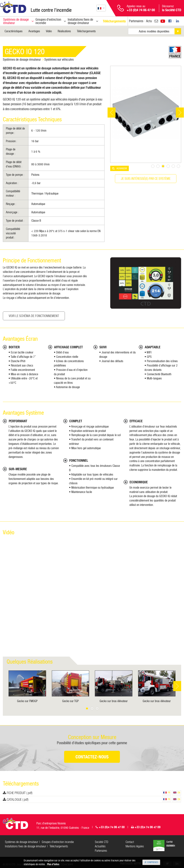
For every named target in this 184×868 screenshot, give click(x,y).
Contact (130, 842)
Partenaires (136, 21)
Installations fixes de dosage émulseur (25, 846)
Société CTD (102, 842)
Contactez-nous (92, 757)
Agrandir (122, 168)
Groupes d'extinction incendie (58, 842)
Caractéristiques (14, 31)
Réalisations (64, 31)
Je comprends (151, 862)
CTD (13, 7)
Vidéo (49, 31)
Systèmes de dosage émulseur (22, 59)
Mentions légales (135, 846)
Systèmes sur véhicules (59, 59)
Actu (149, 21)
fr (167, 793)
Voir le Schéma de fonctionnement (34, 316)
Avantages (34, 31)
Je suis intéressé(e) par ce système (146, 179)
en (177, 793)
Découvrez (172, 8)
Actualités (100, 846)
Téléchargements (86, 31)
